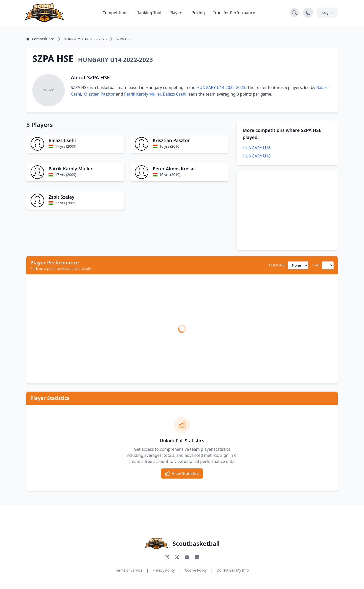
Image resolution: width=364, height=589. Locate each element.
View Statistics (182, 473)
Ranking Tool (149, 13)
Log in (327, 13)
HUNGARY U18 (257, 156)
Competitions (115, 13)
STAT (316, 265)
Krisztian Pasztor (99, 94)
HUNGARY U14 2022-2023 (221, 87)
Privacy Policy (164, 570)
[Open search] (294, 13)
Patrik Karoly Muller (142, 94)
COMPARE (277, 265)
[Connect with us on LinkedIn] (197, 557)
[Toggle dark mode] (308, 13)
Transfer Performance (234, 13)
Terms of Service (129, 570)
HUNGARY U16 (257, 148)
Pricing (198, 13)
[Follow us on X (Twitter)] (177, 557)
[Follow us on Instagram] (167, 557)
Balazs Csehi (175, 94)
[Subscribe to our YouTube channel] (187, 557)
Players (176, 13)
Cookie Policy (196, 570)
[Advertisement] (287, 211)
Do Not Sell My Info (233, 570)
